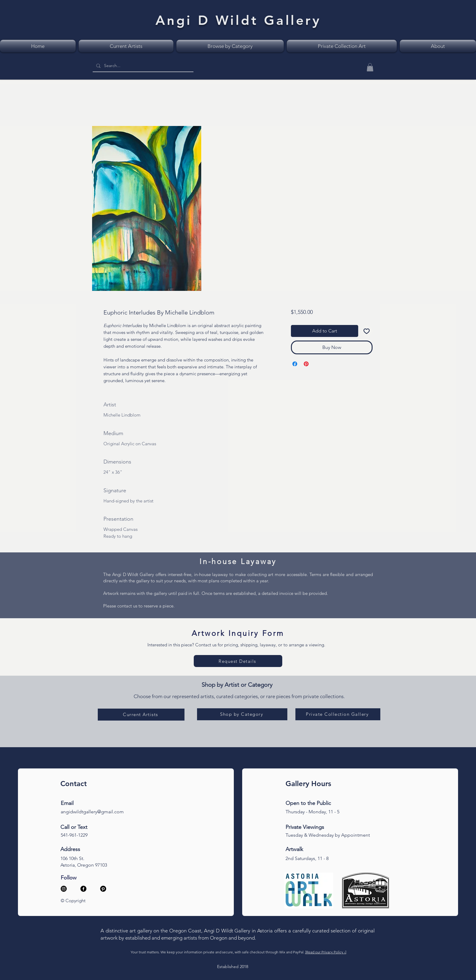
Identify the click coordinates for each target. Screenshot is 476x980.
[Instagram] (64, 889)
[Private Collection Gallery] (338, 714)
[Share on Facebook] (295, 364)
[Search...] (142, 66)
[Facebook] (83, 889)
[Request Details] (238, 661)
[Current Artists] (141, 715)
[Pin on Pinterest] (306, 364)
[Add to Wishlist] (367, 331)
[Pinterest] (103, 889)
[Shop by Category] (242, 714)
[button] (370, 67)
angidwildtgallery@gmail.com (92, 812)
